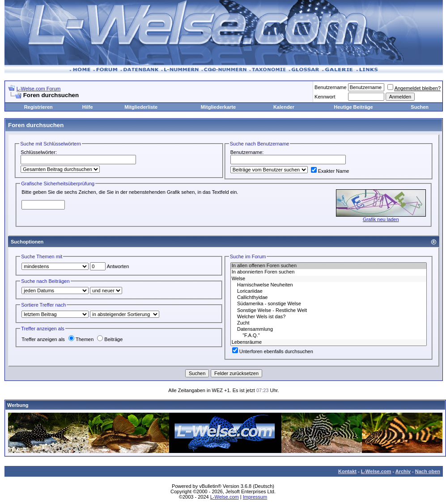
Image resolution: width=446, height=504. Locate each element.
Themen (81, 339)
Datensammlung (329, 329)
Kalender (284, 107)
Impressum (255, 497)
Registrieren (38, 107)
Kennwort (325, 97)
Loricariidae (329, 291)
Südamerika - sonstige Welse (329, 304)
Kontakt (347, 471)
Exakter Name (330, 171)
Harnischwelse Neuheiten (329, 285)
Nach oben (428, 471)
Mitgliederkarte (218, 107)
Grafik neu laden (381, 219)
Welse (329, 279)
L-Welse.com (376, 471)
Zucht (329, 323)
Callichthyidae (329, 298)
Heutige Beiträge (353, 107)
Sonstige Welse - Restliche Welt (329, 311)
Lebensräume (329, 342)
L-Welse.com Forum (39, 89)
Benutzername (331, 87)
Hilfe (88, 107)
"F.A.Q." (329, 336)
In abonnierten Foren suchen (329, 272)
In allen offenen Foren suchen (329, 266)
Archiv (403, 471)
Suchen (420, 107)
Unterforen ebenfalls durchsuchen (273, 351)
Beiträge (110, 339)
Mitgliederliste (141, 107)
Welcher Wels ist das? (329, 317)
